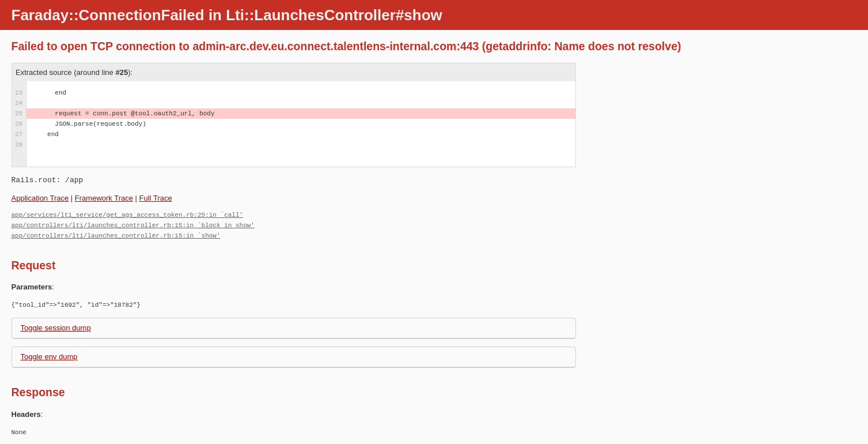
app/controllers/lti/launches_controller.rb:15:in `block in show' (133, 225)
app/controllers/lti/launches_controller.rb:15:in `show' (116, 236)
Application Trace (40, 198)
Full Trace (156, 198)
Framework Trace (104, 198)
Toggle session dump (56, 328)
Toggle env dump (49, 357)
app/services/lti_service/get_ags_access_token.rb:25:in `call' (128, 215)
